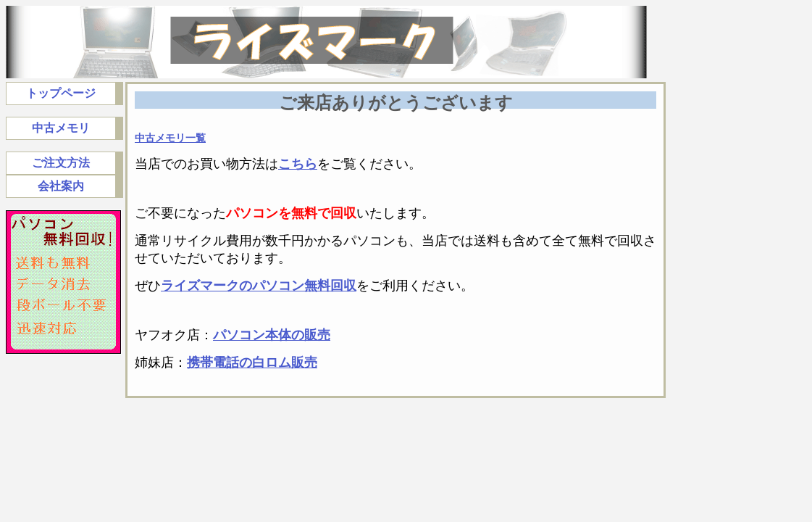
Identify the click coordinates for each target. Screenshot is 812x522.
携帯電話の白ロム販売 (252, 362)
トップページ (61, 93)
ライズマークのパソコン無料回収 (259, 286)
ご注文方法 (61, 163)
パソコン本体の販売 (272, 335)
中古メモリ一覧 (170, 138)
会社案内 (61, 186)
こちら (298, 164)
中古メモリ (61, 128)
